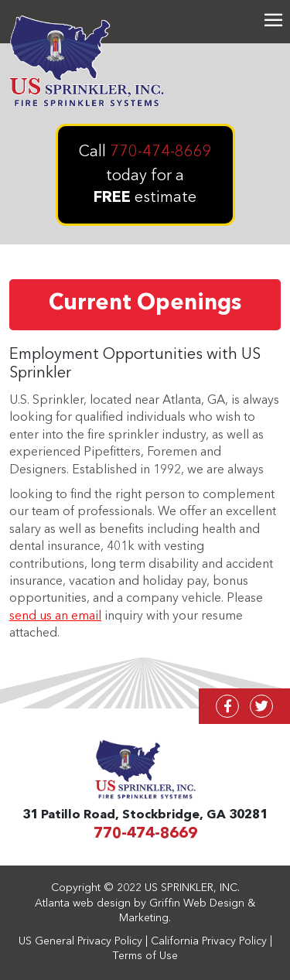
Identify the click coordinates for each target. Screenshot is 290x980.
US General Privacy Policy (80, 941)
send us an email (55, 616)
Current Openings (145, 304)
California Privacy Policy (209, 941)
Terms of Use (145, 956)
